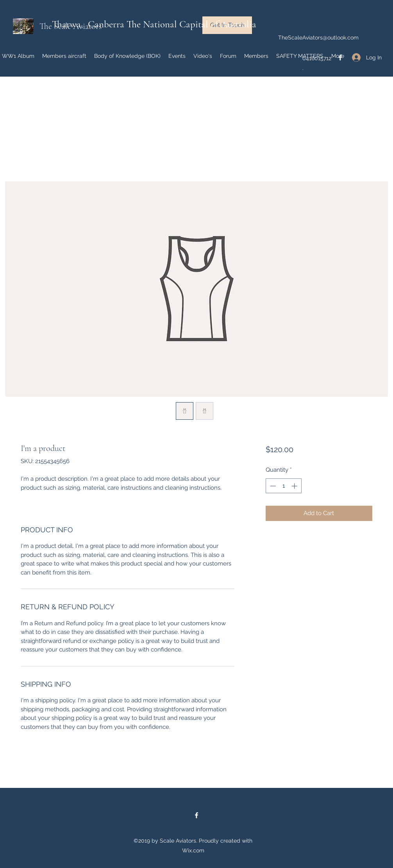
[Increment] (295, 486)
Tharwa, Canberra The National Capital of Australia (154, 24)
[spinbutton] (283, 486)
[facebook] (196, 815)
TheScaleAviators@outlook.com (318, 38)
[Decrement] (272, 486)
